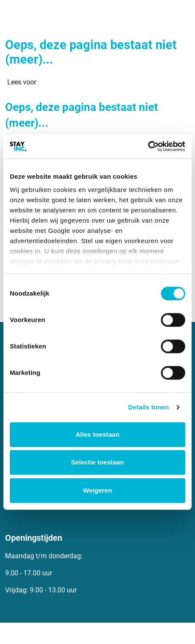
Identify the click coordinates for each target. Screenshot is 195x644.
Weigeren (97, 490)
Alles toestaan (97, 434)
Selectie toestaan (97, 462)
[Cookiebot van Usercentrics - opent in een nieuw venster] (148, 146)
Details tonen (148, 407)
